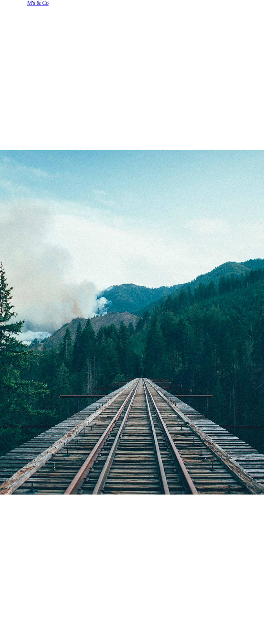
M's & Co (38, 3)
